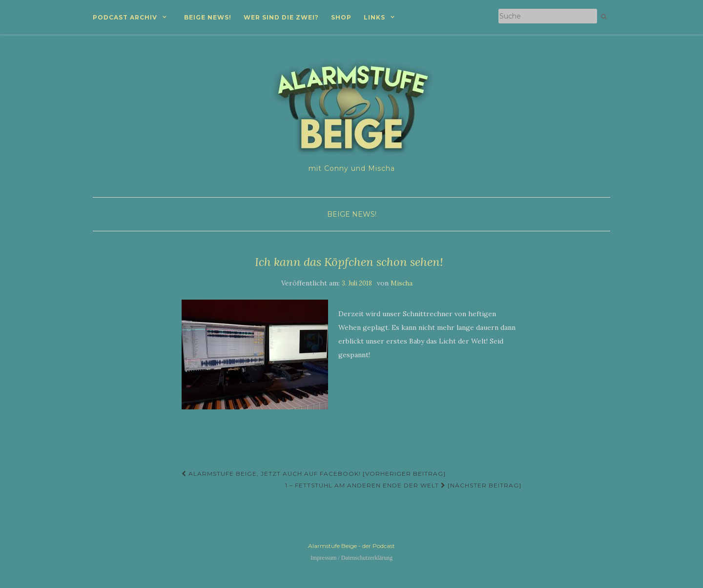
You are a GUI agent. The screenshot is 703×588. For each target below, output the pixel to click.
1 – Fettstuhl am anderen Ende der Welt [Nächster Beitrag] (403, 485)
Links (374, 17)
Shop (341, 17)
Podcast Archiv (125, 17)
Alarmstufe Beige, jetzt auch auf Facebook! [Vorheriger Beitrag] (314, 474)
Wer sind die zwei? (281, 17)
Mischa (402, 283)
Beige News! (208, 17)
